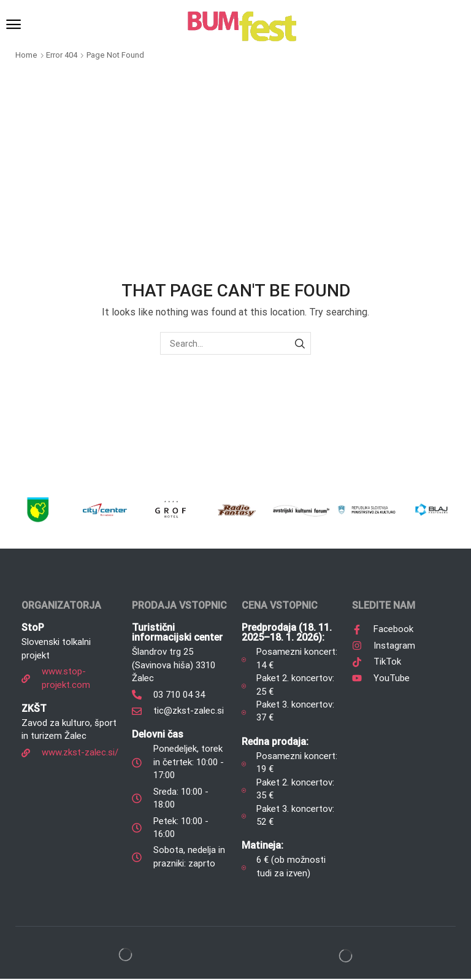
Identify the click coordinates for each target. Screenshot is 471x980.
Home (26, 55)
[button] (13, 25)
